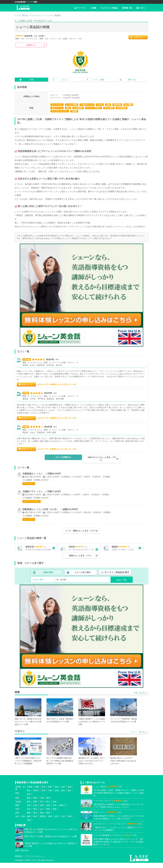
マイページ (80, 8)
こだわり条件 (38, 585)
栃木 (70, 796)
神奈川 (36, 796)
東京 (29, 796)
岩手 (44, 792)
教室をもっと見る (81, 561)
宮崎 (70, 821)
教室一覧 (132, 80)
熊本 (35, 821)
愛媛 (29, 818)
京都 (42, 810)
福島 (70, 792)
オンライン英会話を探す (116, 578)
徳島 (48, 818)
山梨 (29, 799)
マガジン (141, 8)
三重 (42, 803)
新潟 (29, 807)
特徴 (31, 80)
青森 (37, 792)
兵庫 (35, 810)
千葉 (50, 796)
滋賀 (48, 810)
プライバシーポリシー (35, 861)
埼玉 (44, 796)
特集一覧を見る (140, 698)
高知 (42, 818)
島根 (55, 814)
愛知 (29, 803)
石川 (42, 807)
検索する (119, 585)
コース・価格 (98, 80)
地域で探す (49, 578)
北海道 (30, 792)
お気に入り (139, 37)
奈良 (55, 810)
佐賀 (57, 821)
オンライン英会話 (109, 8)
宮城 (57, 792)
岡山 (35, 814)
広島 (29, 814)
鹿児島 (43, 821)
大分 (63, 821)
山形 (63, 792)
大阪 (29, 810)
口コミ (65, 80)
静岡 (35, 803)
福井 (55, 807)
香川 (35, 818)
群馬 (63, 796)
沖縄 (29, 825)
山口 (42, 814)
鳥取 (48, 814)
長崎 (50, 821)
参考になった (27, 384)
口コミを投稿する (63, 457)
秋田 (50, 792)
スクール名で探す (82, 578)
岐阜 (48, 803)
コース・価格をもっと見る (81, 531)
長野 (35, 807)
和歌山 (62, 810)
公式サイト (31, 45)
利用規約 (18, 861)
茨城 (57, 796)
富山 (48, 807)
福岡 (29, 821)
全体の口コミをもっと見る (102, 459)
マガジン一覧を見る (138, 737)
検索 (93, 8)
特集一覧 (127, 8)
